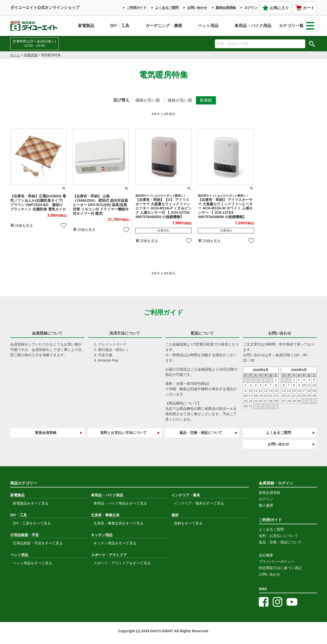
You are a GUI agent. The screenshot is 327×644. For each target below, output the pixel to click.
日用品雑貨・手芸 (25, 535)
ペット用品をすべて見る (32, 563)
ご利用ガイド (136, 8)
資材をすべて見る (188, 523)
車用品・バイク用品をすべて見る (120, 503)
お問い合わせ (197, 8)
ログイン (251, 8)
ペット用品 (208, 26)
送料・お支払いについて (278, 536)
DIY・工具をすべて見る (32, 523)
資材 (175, 515)
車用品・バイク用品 (253, 26)
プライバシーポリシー (277, 562)
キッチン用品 (102, 535)
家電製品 (86, 26)
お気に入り (276, 8)
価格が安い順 (148, 100)
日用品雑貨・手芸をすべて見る (38, 543)
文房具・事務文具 (105, 515)
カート (305, 8)
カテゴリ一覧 (297, 26)
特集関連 (31, 55)
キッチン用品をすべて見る (115, 543)
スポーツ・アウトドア (109, 555)
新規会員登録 (226, 8)
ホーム (15, 55)
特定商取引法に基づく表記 (280, 568)
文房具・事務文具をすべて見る (119, 523)
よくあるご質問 (167, 8)
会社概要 (266, 555)
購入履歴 (266, 505)
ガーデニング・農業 (164, 26)
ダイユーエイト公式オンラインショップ (45, 8)
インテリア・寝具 (186, 495)
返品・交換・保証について (201, 433)
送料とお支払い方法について (123, 433)
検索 (312, 44)
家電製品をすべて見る (31, 503)
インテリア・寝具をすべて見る (199, 503)
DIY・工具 (120, 26)
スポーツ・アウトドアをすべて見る (122, 563)
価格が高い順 (180, 100)
